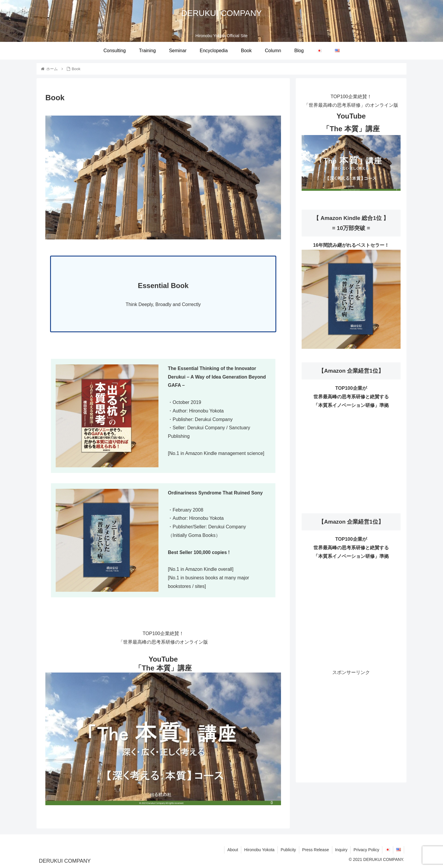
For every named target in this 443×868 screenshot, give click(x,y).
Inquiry (341, 850)
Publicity (288, 850)
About (232, 850)
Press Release (315, 850)
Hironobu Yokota (259, 850)
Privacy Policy (366, 850)
